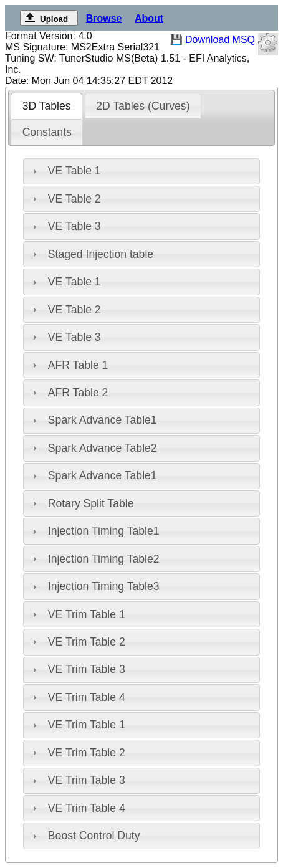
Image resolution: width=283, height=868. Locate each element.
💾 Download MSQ (213, 40)
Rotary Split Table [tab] (81, 503)
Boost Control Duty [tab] (85, 836)
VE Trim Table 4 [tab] (77, 697)
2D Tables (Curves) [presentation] (143, 106)
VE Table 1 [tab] (65, 171)
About (149, 18)
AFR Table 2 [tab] (69, 393)
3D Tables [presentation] (47, 106)
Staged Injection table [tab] (91, 254)
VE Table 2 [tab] (65, 199)
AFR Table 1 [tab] (69, 365)
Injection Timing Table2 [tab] (94, 559)
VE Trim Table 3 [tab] (77, 669)
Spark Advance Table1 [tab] (93, 420)
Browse (104, 18)
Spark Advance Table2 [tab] (93, 448)
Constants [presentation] (47, 132)
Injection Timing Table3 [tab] (94, 586)
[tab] (46, 106)
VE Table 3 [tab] (65, 226)
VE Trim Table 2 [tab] (77, 642)
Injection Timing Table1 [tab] (94, 531)
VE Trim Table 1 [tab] (77, 614)
